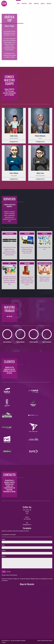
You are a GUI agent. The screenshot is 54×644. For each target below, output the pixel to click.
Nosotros (24, 4)
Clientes (43, 4)
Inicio (18, 4)
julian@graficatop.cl (14, 142)
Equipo (30, 4)
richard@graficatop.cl (40, 142)
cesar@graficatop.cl (14, 179)
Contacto (49, 4)
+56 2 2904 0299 (27, 519)
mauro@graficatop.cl (40, 179)
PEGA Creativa (49, 641)
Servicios (36, 4)
